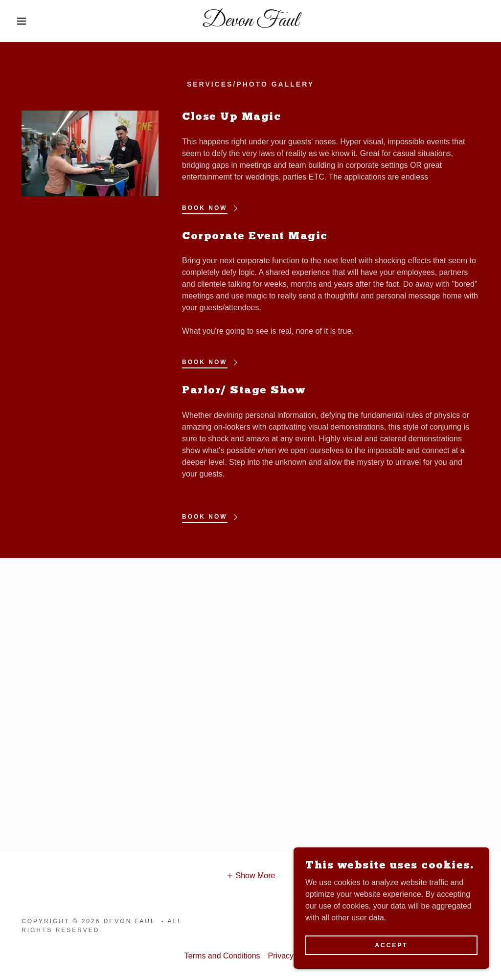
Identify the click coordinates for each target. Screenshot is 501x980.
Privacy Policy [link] (293, 956)
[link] (250, 23)
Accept (391, 945)
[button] (25, 21)
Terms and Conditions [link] (222, 956)
